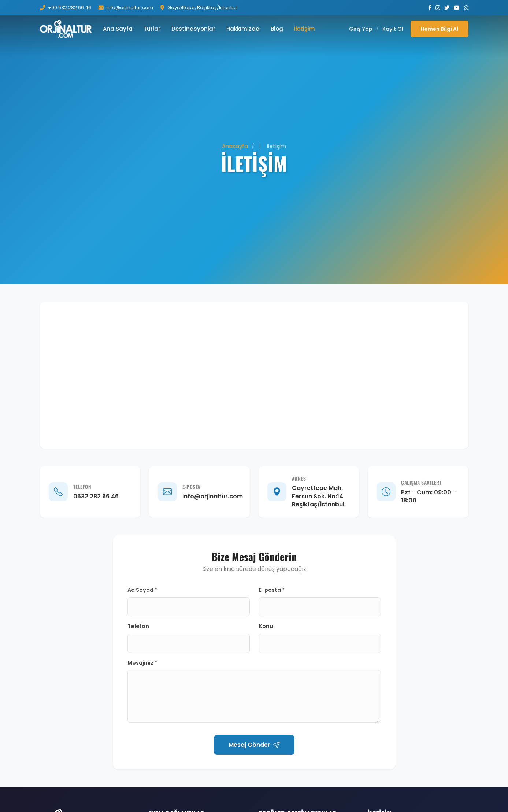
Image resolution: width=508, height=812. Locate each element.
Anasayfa (235, 146)
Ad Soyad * (142, 590)
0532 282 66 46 (96, 496)
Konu (266, 626)
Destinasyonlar (193, 29)
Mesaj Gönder (254, 745)
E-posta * (272, 590)
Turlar (152, 29)
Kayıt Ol (393, 29)
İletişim (305, 29)
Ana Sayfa (118, 29)
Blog (277, 29)
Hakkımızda (243, 29)
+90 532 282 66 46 (70, 8)
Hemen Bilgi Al (440, 29)
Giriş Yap (361, 29)
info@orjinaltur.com (130, 8)
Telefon (138, 626)
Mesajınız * (142, 663)
